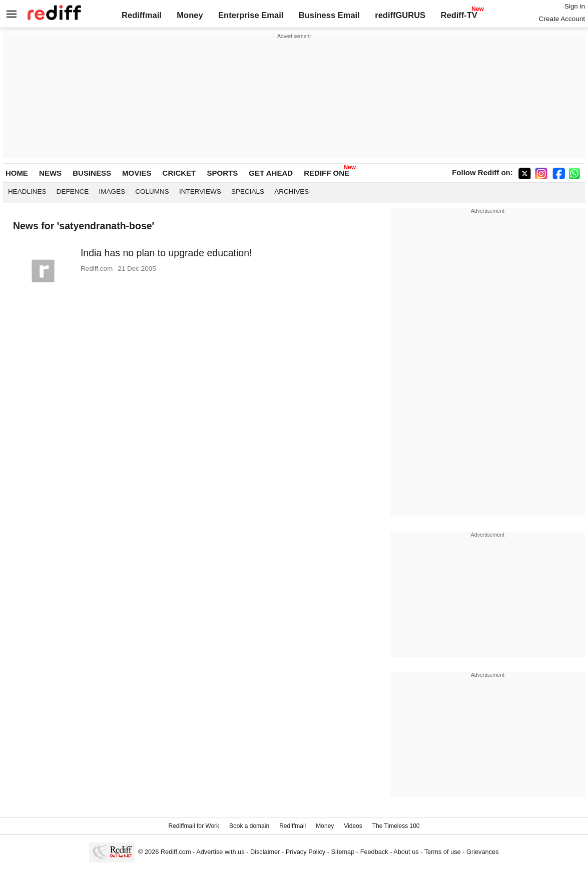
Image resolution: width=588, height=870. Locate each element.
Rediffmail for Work (194, 826)
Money (190, 15)
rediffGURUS (400, 15)
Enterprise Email (251, 15)
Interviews (200, 191)
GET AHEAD (271, 173)
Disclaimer (265, 852)
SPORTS (222, 173)
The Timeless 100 (396, 826)
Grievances (483, 852)
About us (406, 852)
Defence (73, 191)
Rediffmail (142, 15)
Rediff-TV (459, 15)
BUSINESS (92, 173)
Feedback (374, 852)
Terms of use (443, 852)
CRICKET (179, 173)
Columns (152, 191)
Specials (248, 191)
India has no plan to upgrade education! (166, 253)
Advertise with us (220, 852)
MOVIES (137, 173)
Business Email (329, 15)
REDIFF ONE (327, 173)
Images (112, 191)
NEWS (50, 173)
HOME (17, 173)
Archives (291, 191)
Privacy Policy (306, 852)
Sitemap (343, 852)
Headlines (27, 191)
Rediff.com (176, 852)
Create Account (562, 19)
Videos (353, 826)
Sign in (575, 6)
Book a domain (249, 826)
